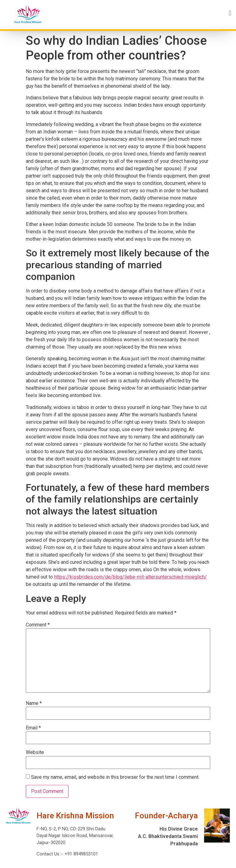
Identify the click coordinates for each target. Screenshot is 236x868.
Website (35, 752)
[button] (143, 13)
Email (33, 728)
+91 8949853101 (81, 854)
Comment (38, 625)
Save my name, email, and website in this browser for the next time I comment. (115, 777)
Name (34, 703)
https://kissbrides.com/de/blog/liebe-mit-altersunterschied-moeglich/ (130, 577)
